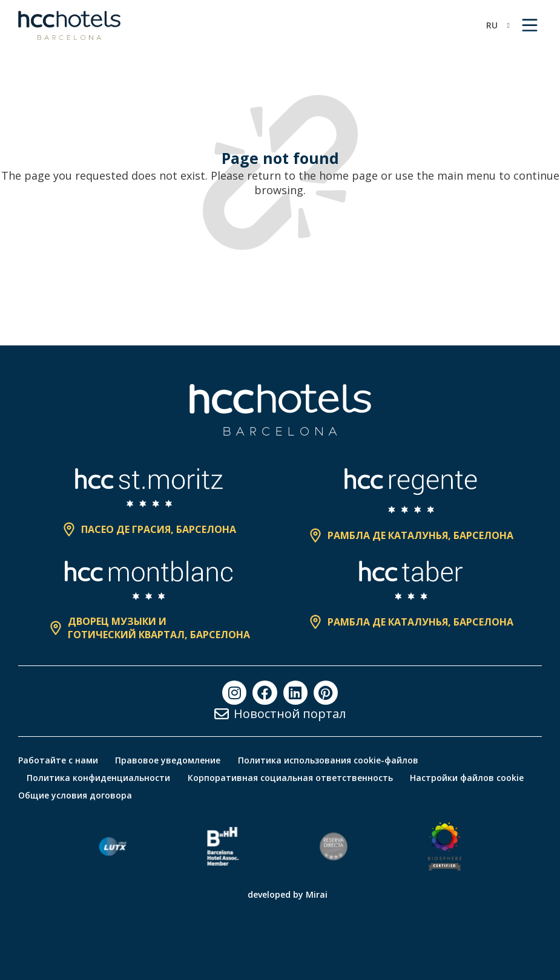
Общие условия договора (75, 795)
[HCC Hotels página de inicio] (69, 25)
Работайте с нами (58, 760)
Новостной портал (290, 714)
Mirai (317, 894)
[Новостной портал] (222, 714)
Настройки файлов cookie (469, 778)
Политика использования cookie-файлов (330, 760)
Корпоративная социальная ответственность (292, 778)
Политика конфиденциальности (99, 778)
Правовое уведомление (169, 760)
